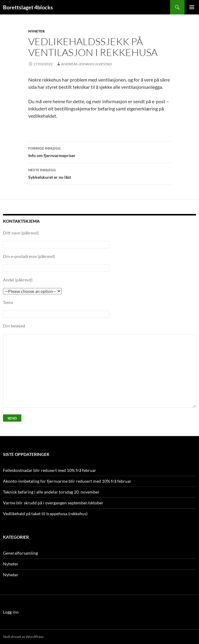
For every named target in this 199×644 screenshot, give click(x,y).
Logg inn (11, 612)
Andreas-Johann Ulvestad (86, 64)
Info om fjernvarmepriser (99, 151)
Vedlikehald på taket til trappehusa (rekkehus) (45, 514)
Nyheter (37, 31)
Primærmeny (192, 7)
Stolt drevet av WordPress (23, 637)
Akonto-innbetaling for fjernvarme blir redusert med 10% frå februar (67, 481)
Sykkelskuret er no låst (99, 173)
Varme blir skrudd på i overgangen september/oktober (53, 503)
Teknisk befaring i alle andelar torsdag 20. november (51, 492)
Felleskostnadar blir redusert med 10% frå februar (50, 470)
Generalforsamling (20, 553)
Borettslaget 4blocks (28, 7)
